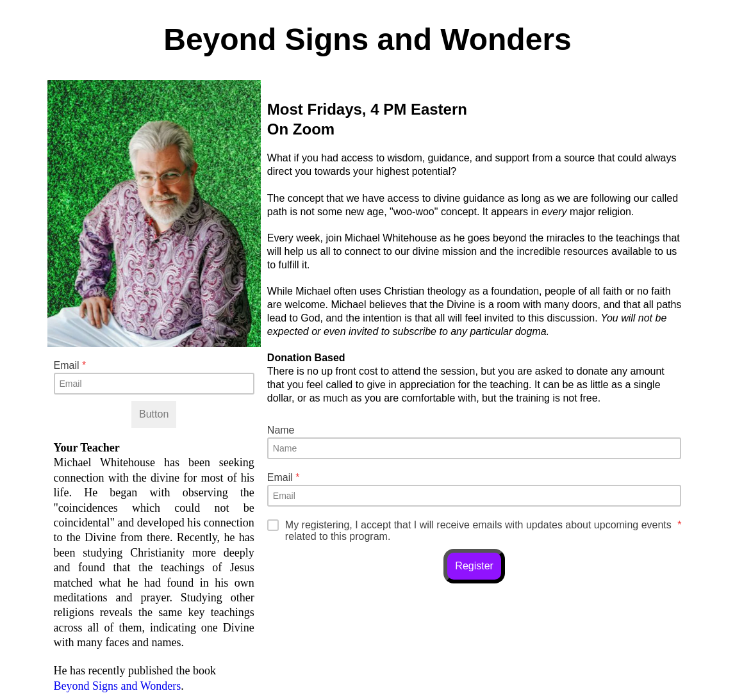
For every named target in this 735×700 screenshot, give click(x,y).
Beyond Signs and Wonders (118, 686)
